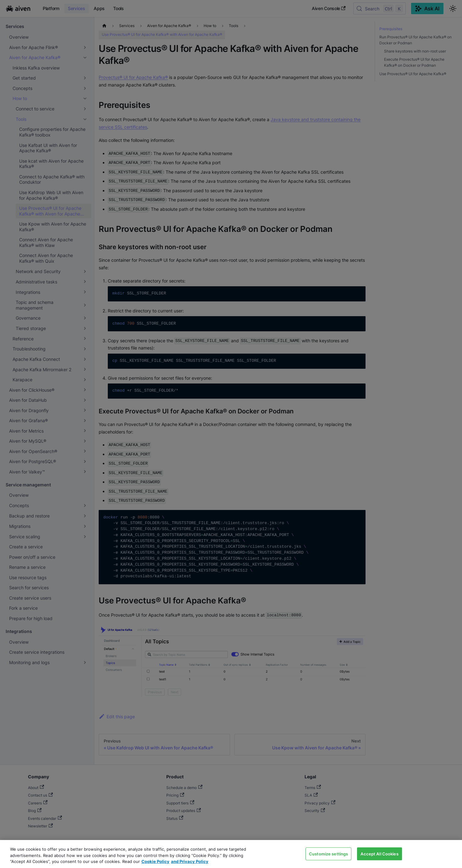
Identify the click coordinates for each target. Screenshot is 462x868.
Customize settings (328, 854)
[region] (231, 854)
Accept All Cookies (379, 854)
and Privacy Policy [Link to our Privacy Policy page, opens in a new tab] (190, 861)
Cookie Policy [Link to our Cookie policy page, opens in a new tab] (155, 861)
